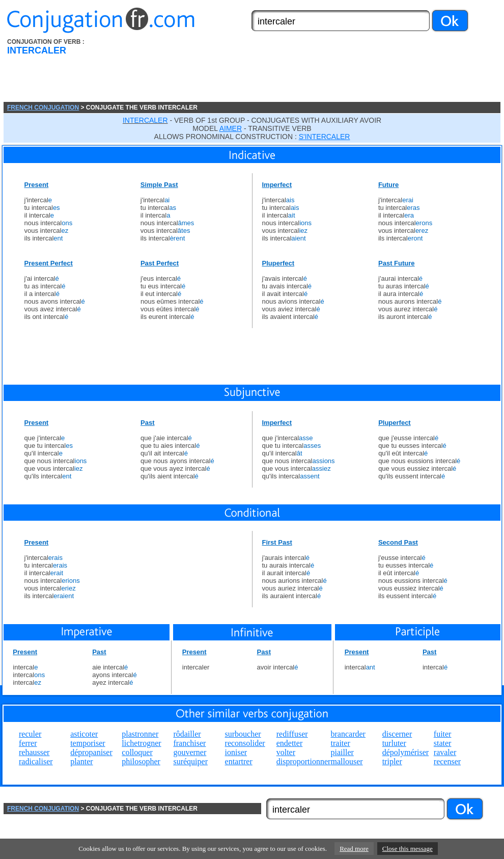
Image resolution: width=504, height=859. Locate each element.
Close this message (408, 849)
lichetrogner (141, 743)
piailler (342, 752)
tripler (392, 761)
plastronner (140, 734)
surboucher (243, 734)
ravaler (445, 752)
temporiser (88, 743)
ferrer (28, 743)
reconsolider (245, 743)
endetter (290, 743)
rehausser (34, 752)
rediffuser (292, 734)
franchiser (189, 743)
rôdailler (187, 734)
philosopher (141, 761)
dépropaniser (91, 752)
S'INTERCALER (325, 137)
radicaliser (36, 761)
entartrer (239, 761)
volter (286, 752)
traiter (341, 743)
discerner (397, 734)
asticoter (84, 734)
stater (443, 743)
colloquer (137, 752)
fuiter (443, 734)
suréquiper (190, 761)
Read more (354, 849)
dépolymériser (406, 752)
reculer (30, 734)
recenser (447, 761)
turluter (394, 743)
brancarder (348, 734)
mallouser (347, 761)
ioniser (236, 752)
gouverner (190, 752)
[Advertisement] (165, 70)
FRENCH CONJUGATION (43, 108)
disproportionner (304, 761)
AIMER (231, 128)
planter (81, 761)
